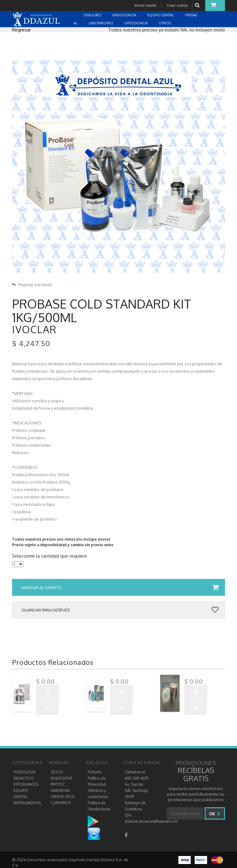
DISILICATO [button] (93, 15)
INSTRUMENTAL (28, 803)
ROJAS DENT (62, 778)
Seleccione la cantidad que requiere (50, 556)
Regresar (21, 30)
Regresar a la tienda (32, 285)
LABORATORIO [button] (101, 23)
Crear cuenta (177, 5)
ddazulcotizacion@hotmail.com (151, 821)
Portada (94, 772)
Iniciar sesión (145, 5)
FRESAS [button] (192, 15)
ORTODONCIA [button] (136, 23)
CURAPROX (61, 803)
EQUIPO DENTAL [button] (161, 15)
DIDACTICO (24, 778)
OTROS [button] (165, 23)
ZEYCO (57, 772)
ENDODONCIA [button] (125, 15)
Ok (215, 814)
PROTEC (58, 784)
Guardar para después (120, 610)
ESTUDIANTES (26, 784)
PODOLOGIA (25, 772)
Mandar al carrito (120, 588)
